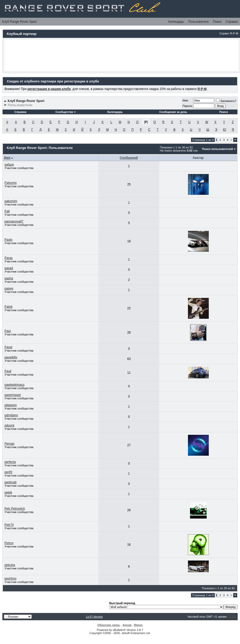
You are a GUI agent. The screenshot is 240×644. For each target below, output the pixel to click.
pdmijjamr (11, 415)
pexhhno (10, 579)
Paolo (8, 240)
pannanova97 (14, 221)
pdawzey (11, 405)
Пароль (187, 106)
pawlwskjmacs (14, 385)
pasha (9, 278)
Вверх (138, 625)
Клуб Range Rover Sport (19, 22)
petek (8, 492)
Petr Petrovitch (15, 509)
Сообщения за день (173, 112)
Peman (9, 444)
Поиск (217, 22)
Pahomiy (11, 183)
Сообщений (129, 158)
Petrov (9, 543)
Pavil (8, 371)
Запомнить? (226, 101)
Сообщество (66, 112)
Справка (232, 22)
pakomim (11, 201)
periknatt (10, 482)
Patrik (8, 307)
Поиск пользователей (217, 149)
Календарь (176, 22)
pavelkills (11, 357)
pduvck (9, 425)
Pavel (8, 347)
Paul (8, 331)
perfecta (10, 462)
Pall (7, 211)
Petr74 (9, 525)
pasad (9, 268)
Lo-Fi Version (94, 617)
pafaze (9, 165)
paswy (9, 288)
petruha (10, 565)
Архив (127, 625)
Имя (185, 100)
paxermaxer (13, 395)
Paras (8, 258)
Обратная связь (109, 625)
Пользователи (198, 22)
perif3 (8, 472)
